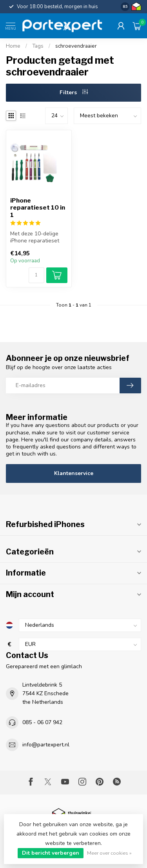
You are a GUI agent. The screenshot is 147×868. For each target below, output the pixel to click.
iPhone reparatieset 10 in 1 (38, 208)
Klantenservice (74, 473)
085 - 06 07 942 (42, 722)
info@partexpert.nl (46, 745)
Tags (38, 46)
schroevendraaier (76, 46)
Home (13, 46)
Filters (74, 92)
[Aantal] (36, 275)
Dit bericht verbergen (51, 853)
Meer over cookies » (109, 853)
